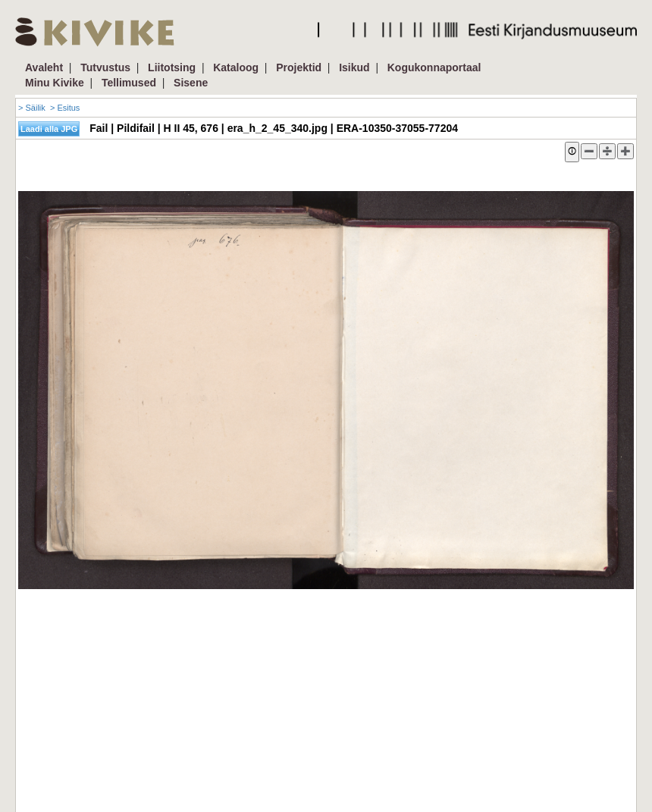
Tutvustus (105, 67)
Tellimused (129, 83)
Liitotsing (172, 67)
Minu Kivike (55, 83)
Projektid (299, 67)
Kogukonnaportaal (434, 67)
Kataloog (236, 67)
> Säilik (32, 108)
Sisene (191, 83)
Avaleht (44, 67)
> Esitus (65, 108)
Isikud (354, 67)
